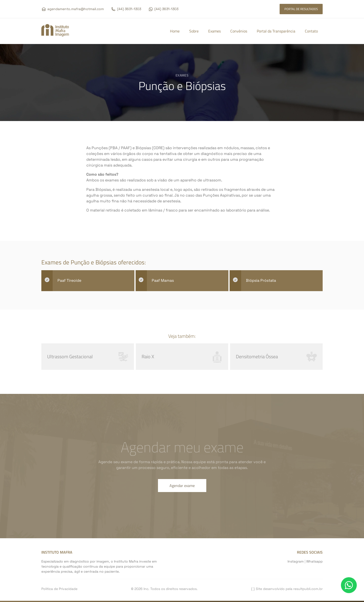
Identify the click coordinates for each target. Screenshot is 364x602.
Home (175, 31)
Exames (214, 31)
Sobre (194, 31)
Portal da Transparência (276, 31)
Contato (311, 31)
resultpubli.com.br (308, 589)
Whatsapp (314, 561)
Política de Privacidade (59, 589)
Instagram (296, 561)
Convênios (239, 31)
